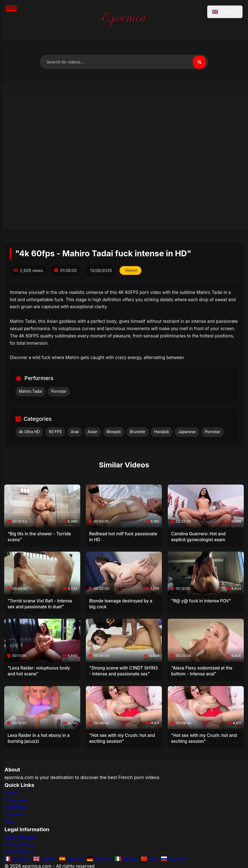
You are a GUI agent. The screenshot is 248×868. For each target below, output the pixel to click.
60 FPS (55, 432)
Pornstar (59, 392)
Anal (75, 432)
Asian (93, 432)
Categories (16, 800)
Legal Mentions (21, 837)
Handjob (162, 432)
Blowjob (114, 432)
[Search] (199, 62)
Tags (10, 822)
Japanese (187, 432)
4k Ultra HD (29, 432)
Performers (16, 807)
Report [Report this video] (131, 271)
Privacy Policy (19, 845)
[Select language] (225, 12)
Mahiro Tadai (30, 392)
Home (11, 793)
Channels (14, 815)
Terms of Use (19, 852)
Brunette (138, 432)
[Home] (124, 20)
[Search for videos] (124, 62)
